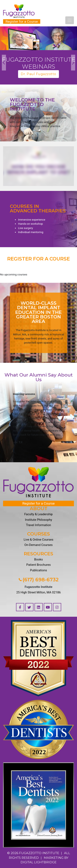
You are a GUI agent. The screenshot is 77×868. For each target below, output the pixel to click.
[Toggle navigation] (70, 20)
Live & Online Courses (38, 540)
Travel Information (39, 525)
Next (73, 63)
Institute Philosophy (38, 520)
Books (39, 559)
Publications (38, 570)
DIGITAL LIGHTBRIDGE (38, 862)
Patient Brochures (38, 565)
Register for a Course (22, 21)
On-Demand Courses (38, 545)
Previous (4, 63)
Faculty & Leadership (38, 514)
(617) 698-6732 (39, 580)
